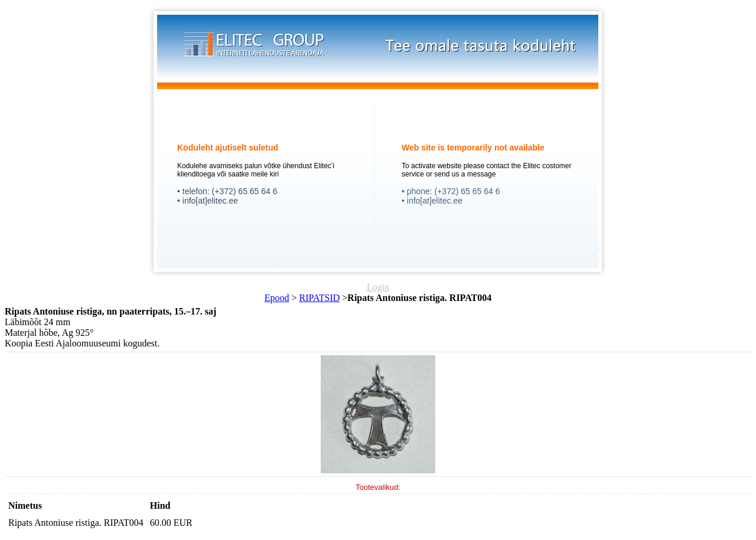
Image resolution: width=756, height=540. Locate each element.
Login (378, 287)
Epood (277, 298)
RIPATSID (320, 298)
